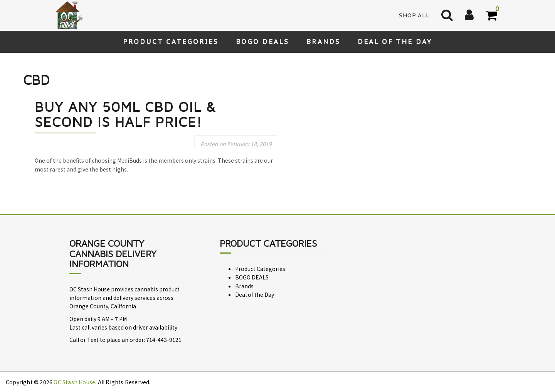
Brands (323, 42)
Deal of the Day (395, 42)
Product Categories (171, 42)
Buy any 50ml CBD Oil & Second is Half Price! (125, 114)
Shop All (414, 15)
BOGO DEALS (262, 42)
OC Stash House (74, 382)
